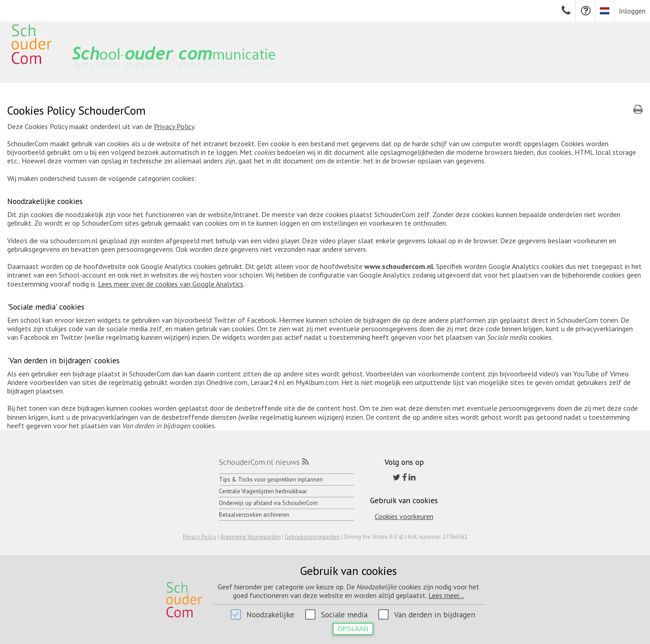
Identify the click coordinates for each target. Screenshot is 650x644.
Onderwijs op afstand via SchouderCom (268, 503)
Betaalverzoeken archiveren (254, 515)
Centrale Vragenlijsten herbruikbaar (263, 491)
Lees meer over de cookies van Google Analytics (171, 284)
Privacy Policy (174, 126)
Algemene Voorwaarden (251, 537)
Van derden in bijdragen (435, 614)
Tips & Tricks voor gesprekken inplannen (271, 480)
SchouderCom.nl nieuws (259, 462)
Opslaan (353, 629)
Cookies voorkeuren (404, 516)
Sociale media (344, 614)
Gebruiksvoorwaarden (312, 537)
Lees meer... (446, 595)
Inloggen (632, 11)
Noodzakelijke (270, 614)
